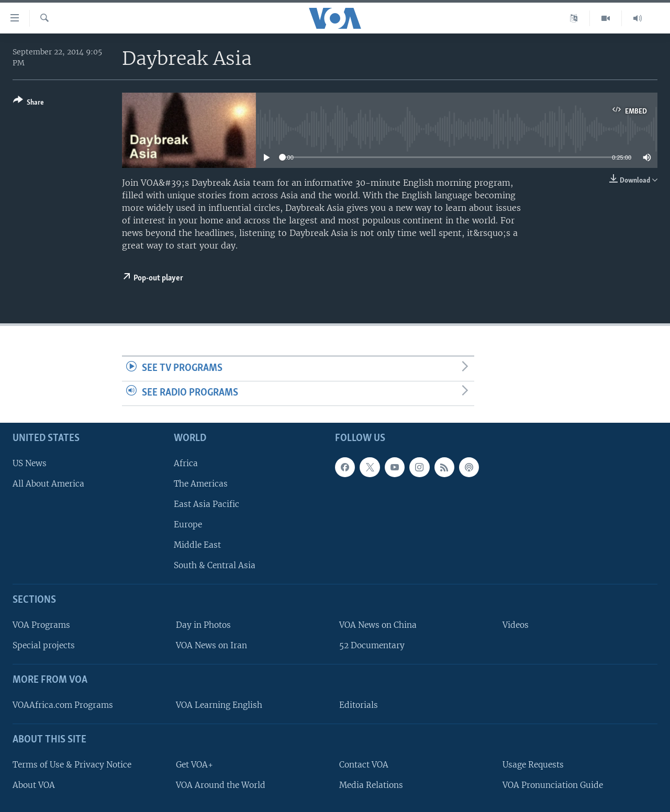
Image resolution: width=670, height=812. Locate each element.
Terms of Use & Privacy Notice (72, 764)
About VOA (34, 785)
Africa (186, 463)
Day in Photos (203, 625)
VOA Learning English (219, 705)
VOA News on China (378, 625)
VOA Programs (41, 625)
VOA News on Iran (211, 645)
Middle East (197, 545)
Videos (516, 625)
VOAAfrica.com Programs (63, 705)
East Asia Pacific (206, 504)
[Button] (29, 103)
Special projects (44, 645)
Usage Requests (533, 764)
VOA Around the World (221, 785)
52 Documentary (372, 645)
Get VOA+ (194, 764)
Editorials (359, 705)
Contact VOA (364, 764)
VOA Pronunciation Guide (553, 785)
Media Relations (371, 785)
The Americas (201, 483)
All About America (48, 483)
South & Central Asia (215, 565)
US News (30, 463)
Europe (188, 525)
